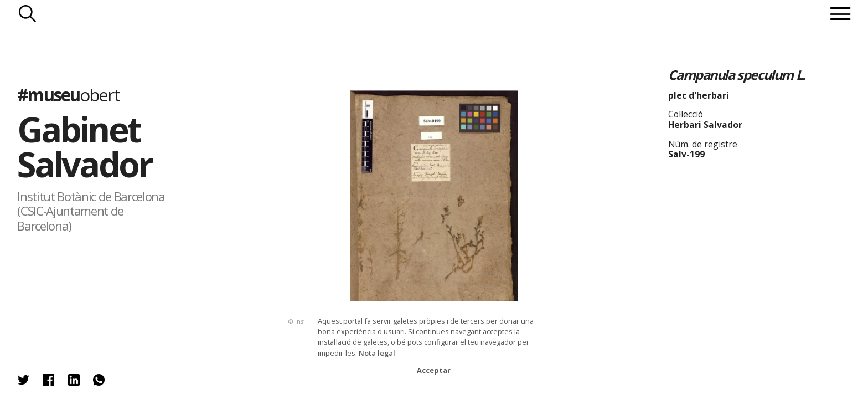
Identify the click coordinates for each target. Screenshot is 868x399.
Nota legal (377, 353)
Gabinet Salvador (84, 146)
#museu (68, 94)
